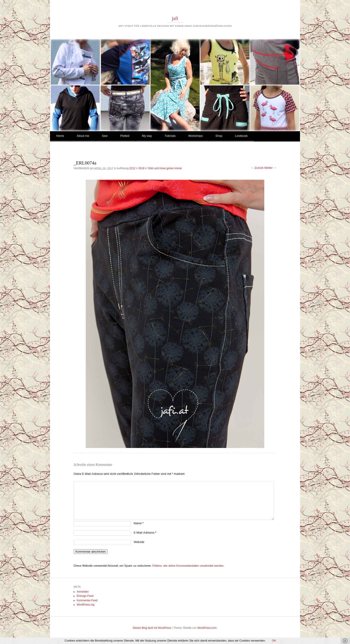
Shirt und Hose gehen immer (165, 168)
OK (274, 641)
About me (83, 136)
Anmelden (83, 592)
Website (139, 542)
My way (147, 136)
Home (60, 136)
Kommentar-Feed (87, 600)
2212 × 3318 (137, 168)
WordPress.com (207, 628)
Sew (105, 136)
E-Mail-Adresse (145, 533)
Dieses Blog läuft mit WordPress (152, 628)
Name (139, 523)
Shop (219, 136)
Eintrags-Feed (85, 596)
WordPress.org (85, 605)
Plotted (125, 136)
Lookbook (241, 136)
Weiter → (270, 168)
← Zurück (257, 168)
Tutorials (170, 136)
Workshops (196, 136)
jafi (175, 18)
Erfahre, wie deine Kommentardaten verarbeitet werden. (188, 566)
